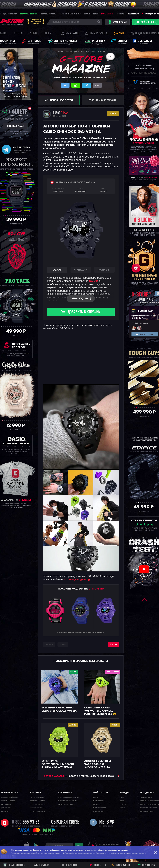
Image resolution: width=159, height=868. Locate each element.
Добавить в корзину (84, 312)
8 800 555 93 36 (134, 14)
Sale (122, 34)
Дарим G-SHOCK (107, 14)
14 (30, 215)
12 (26, 215)
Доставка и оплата (38, 801)
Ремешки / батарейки (149, 808)
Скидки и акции (123, 865)
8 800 (26, 822)
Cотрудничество (8, 801)
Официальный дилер (9, 14)
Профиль (97, 804)
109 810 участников (140, 323)
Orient (49, 34)
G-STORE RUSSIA (145, 311)
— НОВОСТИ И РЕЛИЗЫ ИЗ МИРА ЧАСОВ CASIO (81, 776)
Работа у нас (6, 804)
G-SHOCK (49, 645)
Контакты (121, 14)
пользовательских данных (85, 853)
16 (31, 327)
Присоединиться (146, 334)
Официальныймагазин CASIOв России (36, 22)
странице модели (75, 580)
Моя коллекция (100, 808)
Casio (3, 34)
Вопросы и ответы (49, 14)
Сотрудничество (91, 14)
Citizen (18, 34)
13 (28, 215)
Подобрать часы (147, 811)
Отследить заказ (152, 14)
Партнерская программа (68, 801)
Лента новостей (61, 100)
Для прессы (6, 808)
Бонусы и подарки (38, 811)
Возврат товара (36, 808)
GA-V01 (94, 281)
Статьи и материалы (103, 100)
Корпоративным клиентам (70, 14)
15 (29, 327)
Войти (96, 797)
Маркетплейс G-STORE (67, 804)
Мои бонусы (98, 811)
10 (22, 215)
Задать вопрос (146, 797)
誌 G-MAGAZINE (70, 34)
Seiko (33, 34)
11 (24, 215)
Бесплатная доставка (29, 14)
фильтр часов (118, 22)
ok (79, 846)
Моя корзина (99, 801)
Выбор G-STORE (99, 34)
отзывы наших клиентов (109, 846)
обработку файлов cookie (64, 853)
